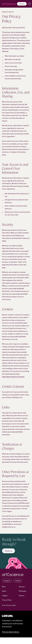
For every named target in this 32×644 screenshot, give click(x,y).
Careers (22, 595)
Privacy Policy (7, 600)
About (4, 591)
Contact (22, 4)
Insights (5, 595)
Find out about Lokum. (11, 632)
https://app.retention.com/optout (13, 377)
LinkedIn (18, 581)
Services (22, 587)
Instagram (7, 581)
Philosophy (22, 591)
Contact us (8, 551)
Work (4, 587)
